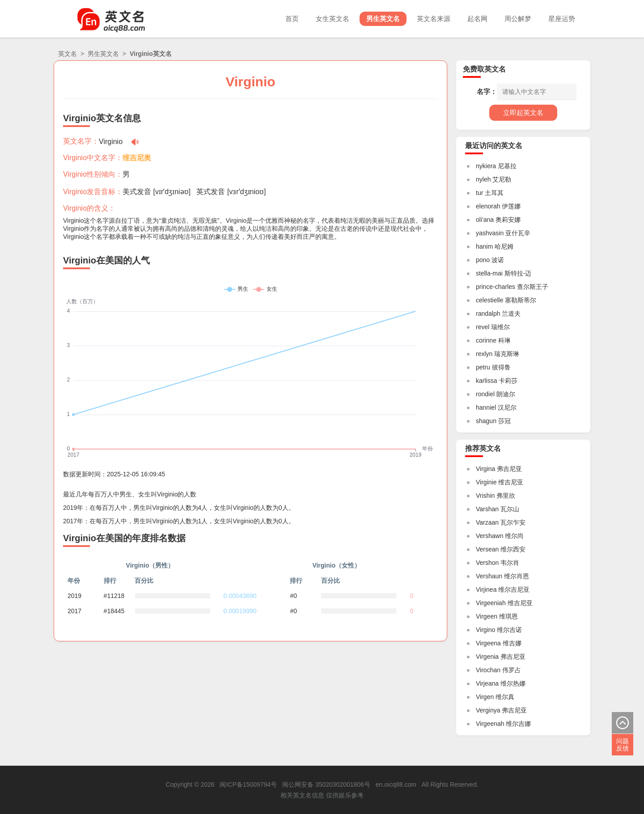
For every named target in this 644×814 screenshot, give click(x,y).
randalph (488, 314)
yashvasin (490, 233)
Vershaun (489, 576)
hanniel (486, 407)
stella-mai (489, 273)
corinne (486, 340)
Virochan (488, 670)
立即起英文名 (523, 112)
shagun (486, 421)
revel (483, 327)
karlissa (486, 381)
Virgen (485, 697)
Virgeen (487, 616)
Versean (487, 549)
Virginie (486, 482)
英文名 (68, 54)
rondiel (485, 394)
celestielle (489, 300)
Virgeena (488, 643)
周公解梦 (518, 19)
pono (483, 260)
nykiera (486, 166)
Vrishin (485, 496)
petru (483, 367)
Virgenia (487, 657)
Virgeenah (490, 724)
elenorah (488, 206)
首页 (292, 19)
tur (479, 193)
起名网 (477, 19)
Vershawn (489, 536)
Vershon (487, 563)
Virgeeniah (491, 603)
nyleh (483, 179)
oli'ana (485, 220)
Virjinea (486, 589)
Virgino (485, 630)
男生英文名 (383, 19)
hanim (484, 246)
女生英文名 (333, 19)
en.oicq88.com (396, 784)
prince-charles (496, 287)
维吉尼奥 (137, 158)
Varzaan (487, 522)
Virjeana (487, 683)
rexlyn (484, 354)
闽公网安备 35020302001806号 (326, 784)
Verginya (488, 710)
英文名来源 (434, 19)
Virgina (485, 469)
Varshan (487, 509)
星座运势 (562, 19)
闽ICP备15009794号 (248, 784)
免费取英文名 (484, 69)
